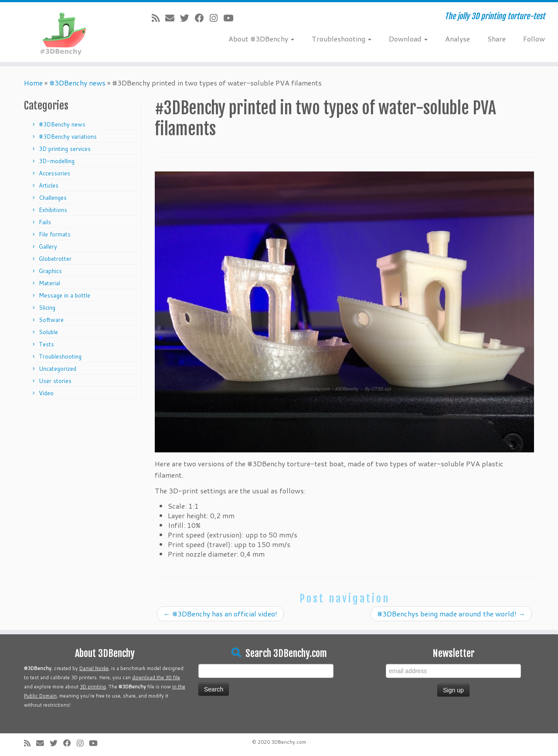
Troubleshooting (342, 39)
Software (51, 320)
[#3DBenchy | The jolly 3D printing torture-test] (64, 32)
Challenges (53, 198)
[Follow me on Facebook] (202, 18)
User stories (55, 381)
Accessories (54, 173)
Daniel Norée (94, 668)
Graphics (50, 271)
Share (497, 39)
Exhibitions (53, 210)
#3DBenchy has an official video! (220, 614)
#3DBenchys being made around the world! (451, 614)
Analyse (458, 39)
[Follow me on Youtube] (231, 18)
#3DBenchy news (77, 83)
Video (46, 393)
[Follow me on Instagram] (216, 18)
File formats (55, 234)
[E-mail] (173, 18)
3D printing (93, 687)
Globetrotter (55, 259)
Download (408, 39)
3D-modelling (57, 161)
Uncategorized (58, 369)
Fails (45, 222)
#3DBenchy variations (68, 137)
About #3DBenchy (261, 39)
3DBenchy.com (289, 742)
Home (33, 83)
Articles (49, 185)
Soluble (48, 332)
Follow (534, 39)
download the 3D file (156, 677)
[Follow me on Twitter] (187, 18)
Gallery (48, 246)
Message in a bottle (65, 295)
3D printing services (65, 149)
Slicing (47, 308)
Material (49, 283)
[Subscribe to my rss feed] (158, 18)
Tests (46, 344)
